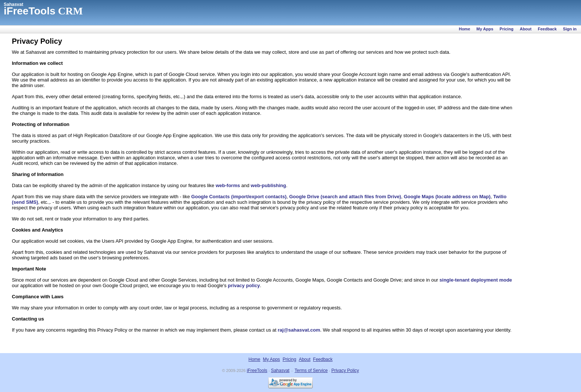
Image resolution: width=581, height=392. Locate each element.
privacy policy (244, 285)
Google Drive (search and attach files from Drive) (345, 197)
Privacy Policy (345, 371)
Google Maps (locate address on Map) (447, 197)
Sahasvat (14, 4)
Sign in (570, 29)
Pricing (506, 29)
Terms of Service (311, 371)
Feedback (547, 29)
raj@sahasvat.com (299, 330)
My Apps (485, 29)
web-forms (228, 185)
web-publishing (268, 185)
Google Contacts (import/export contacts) (239, 197)
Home (464, 29)
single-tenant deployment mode (476, 280)
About (526, 29)
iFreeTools (257, 371)
